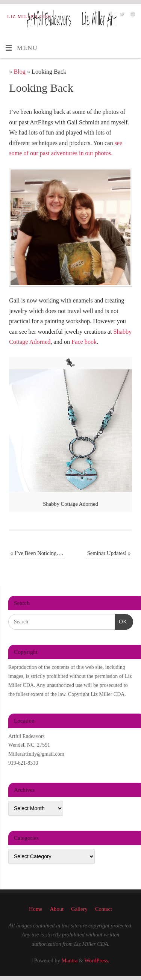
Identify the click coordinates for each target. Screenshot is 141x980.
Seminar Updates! (109, 553)
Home (36, 909)
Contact (104, 909)
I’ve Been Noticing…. (37, 553)
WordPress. (97, 960)
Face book (84, 342)
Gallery (79, 909)
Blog (19, 72)
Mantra (70, 960)
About (57, 909)
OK (121, 621)
